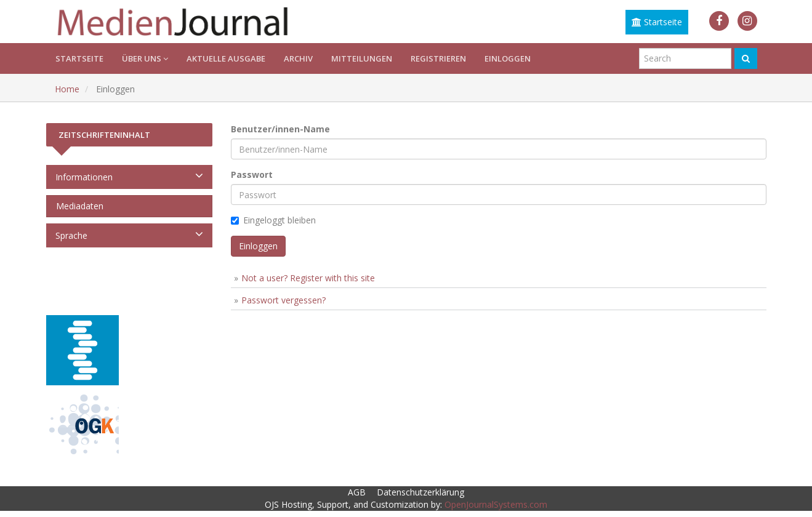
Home (67, 89)
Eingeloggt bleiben (273, 220)
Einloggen (508, 58)
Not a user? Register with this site (308, 278)
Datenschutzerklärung (420, 492)
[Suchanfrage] (685, 58)
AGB (357, 492)
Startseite (657, 22)
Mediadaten (77, 206)
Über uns (145, 58)
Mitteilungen (362, 58)
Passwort (252, 174)
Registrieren (438, 58)
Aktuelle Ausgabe (226, 58)
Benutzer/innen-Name (280, 129)
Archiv (298, 58)
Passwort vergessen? (283, 300)
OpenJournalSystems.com (496, 504)
